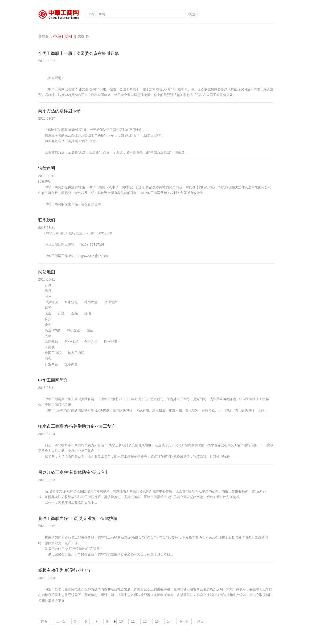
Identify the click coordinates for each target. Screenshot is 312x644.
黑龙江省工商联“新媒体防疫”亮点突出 (74, 472)
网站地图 (47, 272)
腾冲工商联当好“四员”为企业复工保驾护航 (78, 519)
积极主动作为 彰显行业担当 (64, 570)
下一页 (184, 621)
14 (169, 621)
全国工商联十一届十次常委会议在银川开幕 (78, 53)
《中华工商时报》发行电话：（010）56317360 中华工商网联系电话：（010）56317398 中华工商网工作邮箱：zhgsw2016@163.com (75, 245)
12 (145, 621)
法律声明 (47, 168)
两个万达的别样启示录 (59, 111)
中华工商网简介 (53, 380)
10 (121, 621)
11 (133, 621)
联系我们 (47, 220)
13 (157, 621)
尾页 (201, 621)
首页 (44, 621)
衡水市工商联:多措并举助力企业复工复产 (77, 426)
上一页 (61, 621)
